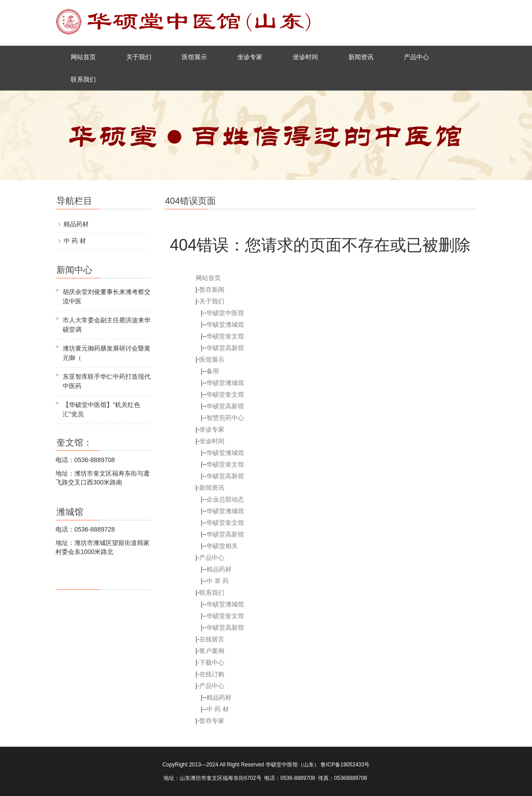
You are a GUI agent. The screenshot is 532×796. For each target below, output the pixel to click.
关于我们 (139, 57)
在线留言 (212, 639)
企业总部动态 (225, 499)
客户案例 (212, 651)
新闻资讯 (361, 57)
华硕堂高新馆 (225, 348)
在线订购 (212, 674)
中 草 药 (218, 581)
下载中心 (212, 662)
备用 (213, 371)
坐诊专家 (250, 57)
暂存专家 (212, 721)
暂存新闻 (212, 290)
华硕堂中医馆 (225, 313)
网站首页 (83, 57)
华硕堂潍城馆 (225, 324)
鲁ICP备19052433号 (345, 765)
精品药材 (219, 569)
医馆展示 (194, 57)
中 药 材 (218, 709)
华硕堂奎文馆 (225, 336)
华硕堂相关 (222, 546)
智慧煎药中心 (225, 418)
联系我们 (83, 79)
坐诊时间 (305, 57)
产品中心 (416, 57)
